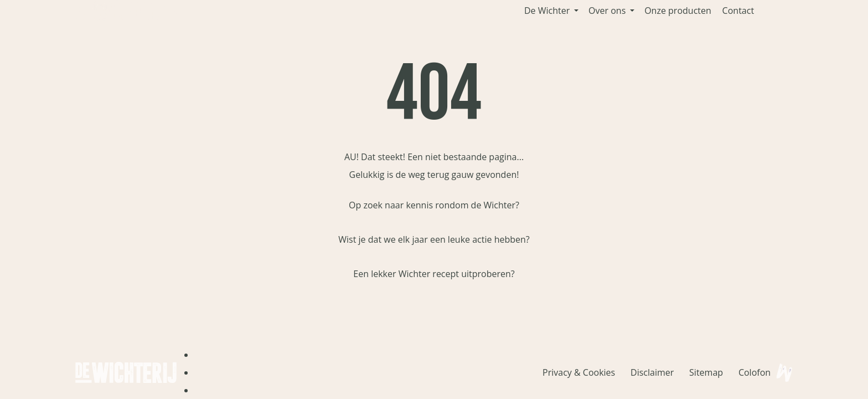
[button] (576, 11)
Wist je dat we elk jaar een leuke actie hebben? (434, 239)
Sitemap (706, 372)
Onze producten (678, 11)
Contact (738, 11)
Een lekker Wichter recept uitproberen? (434, 274)
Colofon (755, 372)
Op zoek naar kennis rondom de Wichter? (434, 205)
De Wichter (547, 11)
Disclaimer (652, 372)
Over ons (607, 11)
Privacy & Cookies (579, 372)
